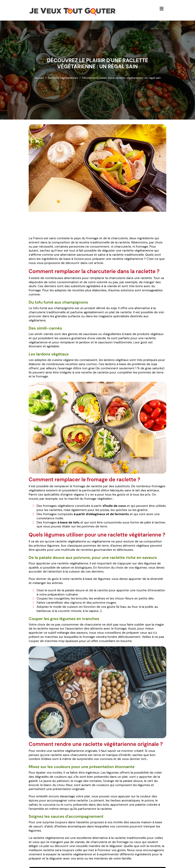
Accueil (39, 78)
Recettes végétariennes (63, 78)
